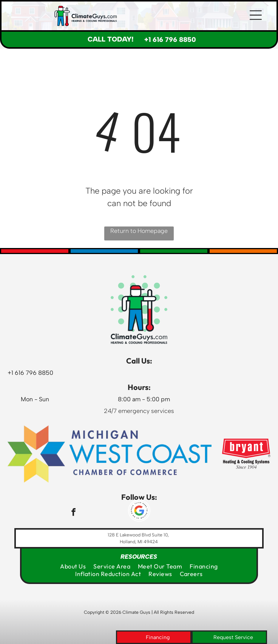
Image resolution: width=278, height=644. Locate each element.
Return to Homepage (139, 231)
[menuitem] (73, 566)
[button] (256, 16)
